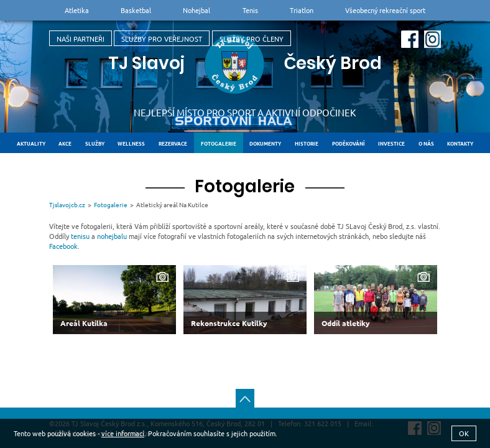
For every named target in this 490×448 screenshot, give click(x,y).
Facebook (63, 246)
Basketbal (136, 10)
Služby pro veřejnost (162, 39)
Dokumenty (265, 143)
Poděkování (349, 143)
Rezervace (173, 143)
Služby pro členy (252, 39)
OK (464, 433)
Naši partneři (81, 39)
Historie (307, 143)
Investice (391, 143)
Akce (65, 143)
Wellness (131, 143)
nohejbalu (112, 236)
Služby (95, 143)
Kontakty (460, 143)
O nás (426, 143)
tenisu (80, 236)
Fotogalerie (219, 143)
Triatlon (302, 10)
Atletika (77, 10)
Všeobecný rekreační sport (385, 10)
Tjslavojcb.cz (67, 204)
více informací (123, 433)
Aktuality (31, 143)
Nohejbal (196, 10)
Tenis (250, 10)
